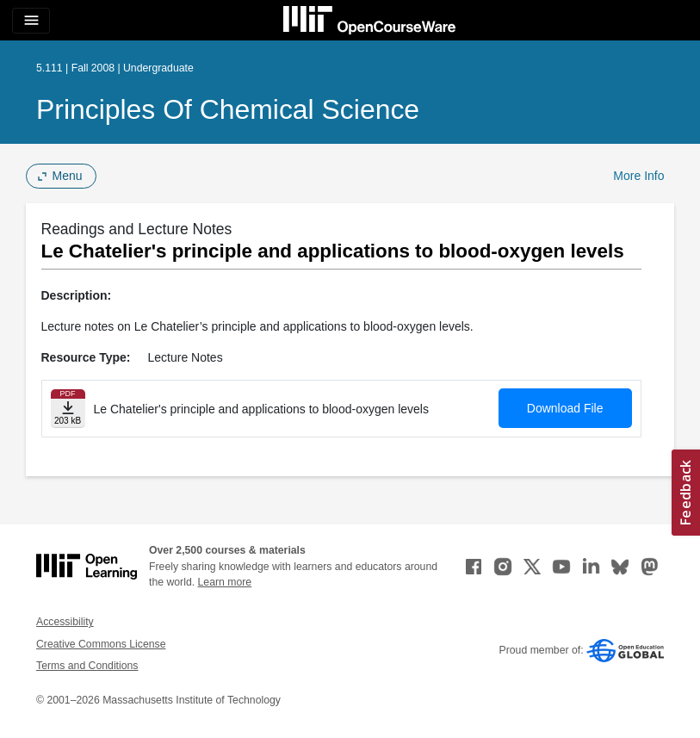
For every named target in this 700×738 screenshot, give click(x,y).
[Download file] (68, 409)
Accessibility (65, 622)
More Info (638, 176)
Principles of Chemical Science (228, 109)
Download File (565, 408)
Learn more (225, 582)
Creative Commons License (101, 644)
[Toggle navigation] (31, 21)
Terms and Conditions (87, 666)
